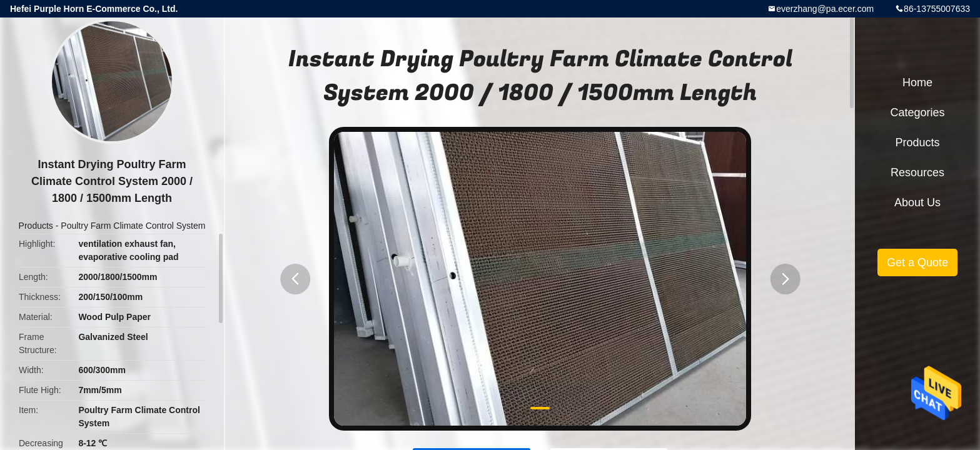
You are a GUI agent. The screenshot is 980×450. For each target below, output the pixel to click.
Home (917, 82)
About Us (917, 202)
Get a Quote (917, 262)
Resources (917, 172)
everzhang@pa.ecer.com (825, 9)
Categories (917, 112)
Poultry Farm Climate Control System (133, 226)
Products (36, 226)
